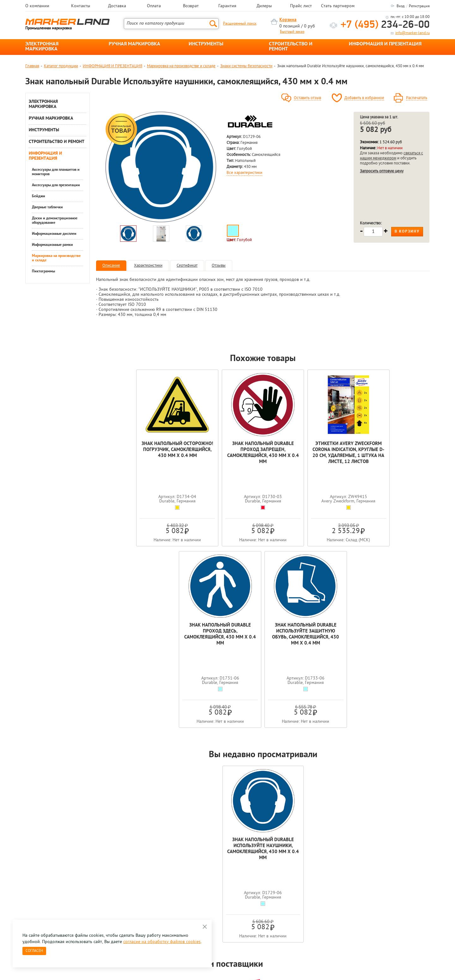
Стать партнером (338, 6)
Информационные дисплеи (54, 234)
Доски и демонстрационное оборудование (55, 221)
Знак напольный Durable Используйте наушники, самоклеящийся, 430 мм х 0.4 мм (263, 671)
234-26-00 (385, 25)
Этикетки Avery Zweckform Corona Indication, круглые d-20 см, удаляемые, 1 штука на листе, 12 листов (263, 459)
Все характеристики (244, 173)
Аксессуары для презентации (56, 185)
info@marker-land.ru (413, 33)
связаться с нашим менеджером (391, 156)
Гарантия (227, 6)
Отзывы (219, 266)
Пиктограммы (43, 271)
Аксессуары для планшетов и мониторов (56, 172)
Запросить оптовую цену (382, 171)
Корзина (288, 20)
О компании (37, 6)
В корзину (407, 232)
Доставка (117, 6)
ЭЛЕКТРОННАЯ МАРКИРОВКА (42, 47)
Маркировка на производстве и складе (181, 66)
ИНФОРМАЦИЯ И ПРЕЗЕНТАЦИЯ (385, 44)
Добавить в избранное (364, 98)
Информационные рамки (52, 245)
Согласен (34, 951)
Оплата (154, 6)
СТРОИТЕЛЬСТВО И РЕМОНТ (291, 47)
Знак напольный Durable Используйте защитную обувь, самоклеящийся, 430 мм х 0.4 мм (396, 456)
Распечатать (417, 98)
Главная (32, 66)
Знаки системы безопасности (246, 66)
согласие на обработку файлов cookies (162, 942)
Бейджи (39, 196)
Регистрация (419, 6)
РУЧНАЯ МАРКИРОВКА (134, 44)
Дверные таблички (47, 207)
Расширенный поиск (240, 24)
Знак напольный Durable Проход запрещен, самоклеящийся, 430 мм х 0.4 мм (196, 456)
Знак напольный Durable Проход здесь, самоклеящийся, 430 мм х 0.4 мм (330, 453)
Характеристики (148, 266)
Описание (111, 266)
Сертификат (187, 266)
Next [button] (429, 807)
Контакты (81, 6)
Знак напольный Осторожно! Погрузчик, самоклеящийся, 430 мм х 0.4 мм (129, 456)
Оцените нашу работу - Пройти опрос (84, 887)
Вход (400, 6)
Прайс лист (301, 6)
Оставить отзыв (307, 98)
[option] (161, 167)
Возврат (191, 6)
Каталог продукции (61, 66)
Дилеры (264, 6)
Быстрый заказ (292, 32)
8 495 (58, 873)
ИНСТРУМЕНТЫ (206, 44)
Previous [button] (26, 807)
